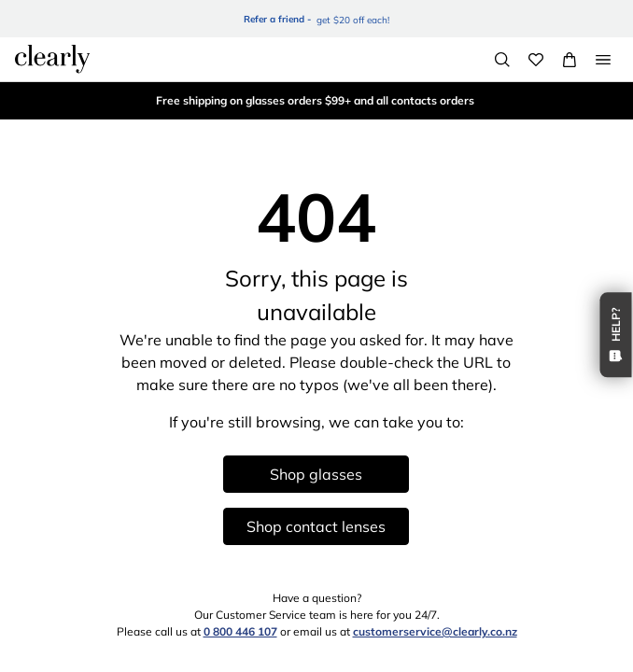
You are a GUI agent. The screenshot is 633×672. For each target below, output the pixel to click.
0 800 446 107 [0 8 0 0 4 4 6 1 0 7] (240, 631)
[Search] (502, 60)
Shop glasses (316, 474)
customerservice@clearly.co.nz (435, 631)
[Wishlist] (536, 60)
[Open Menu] (603, 60)
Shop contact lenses (316, 526)
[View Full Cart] (570, 60)
